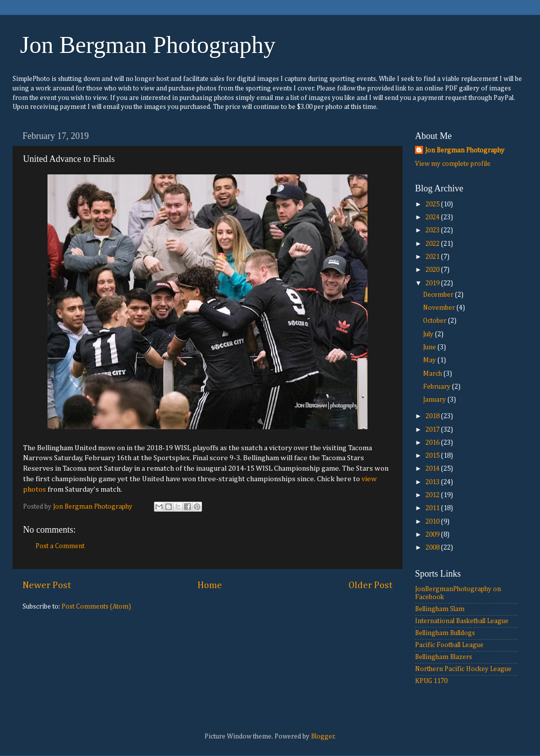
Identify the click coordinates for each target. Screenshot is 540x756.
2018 (433, 416)
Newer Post (47, 585)
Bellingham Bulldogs (445, 633)
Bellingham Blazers (443, 657)
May (430, 360)
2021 (433, 257)
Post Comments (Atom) (96, 607)
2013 (433, 482)
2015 (433, 456)
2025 (433, 204)
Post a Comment (60, 546)
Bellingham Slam (440, 609)
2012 (433, 495)
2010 (433, 522)
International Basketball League (462, 621)
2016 (433, 443)
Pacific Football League (449, 645)
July (429, 334)
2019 (433, 283)
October (435, 321)
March (433, 374)
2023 (433, 230)
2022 (433, 244)
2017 (433, 430)
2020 (433, 270)
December (439, 295)
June (430, 347)
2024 (433, 217)
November (440, 308)
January (435, 400)
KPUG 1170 (431, 681)
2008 (433, 548)
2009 (433, 535)
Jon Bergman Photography (148, 45)
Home (210, 585)
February (437, 387)
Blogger (323, 737)
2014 (433, 469)
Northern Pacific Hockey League (463, 669)
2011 (433, 508)
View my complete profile (453, 164)
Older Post (370, 585)
